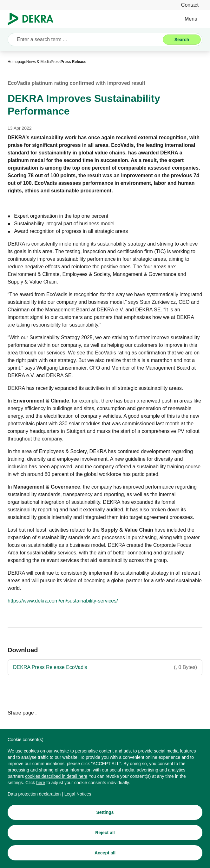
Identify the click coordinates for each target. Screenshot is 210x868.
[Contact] (190, 5)
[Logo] (33, 19)
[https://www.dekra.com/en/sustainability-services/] (63, 601)
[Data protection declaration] (34, 794)
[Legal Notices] (78, 794)
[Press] (56, 62)
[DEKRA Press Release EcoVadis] (105, 667)
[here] (41, 783)
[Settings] (105, 813)
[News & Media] (39, 62)
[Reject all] (105, 833)
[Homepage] (17, 62)
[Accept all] (105, 853)
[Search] (182, 40)
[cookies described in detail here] (56, 777)
